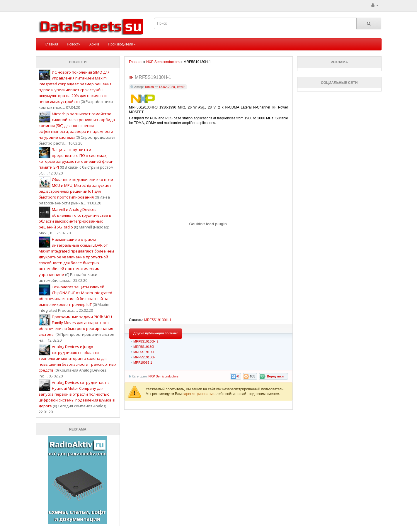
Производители (122, 44)
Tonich (149, 87)
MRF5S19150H (144, 347)
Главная (52, 44)
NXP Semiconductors (163, 376)
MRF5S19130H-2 (146, 341)
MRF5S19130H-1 (158, 320)
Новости (74, 44)
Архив (94, 44)
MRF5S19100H (144, 352)
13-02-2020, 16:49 (171, 87)
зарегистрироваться (199, 394)
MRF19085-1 (143, 362)
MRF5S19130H (144, 357)
